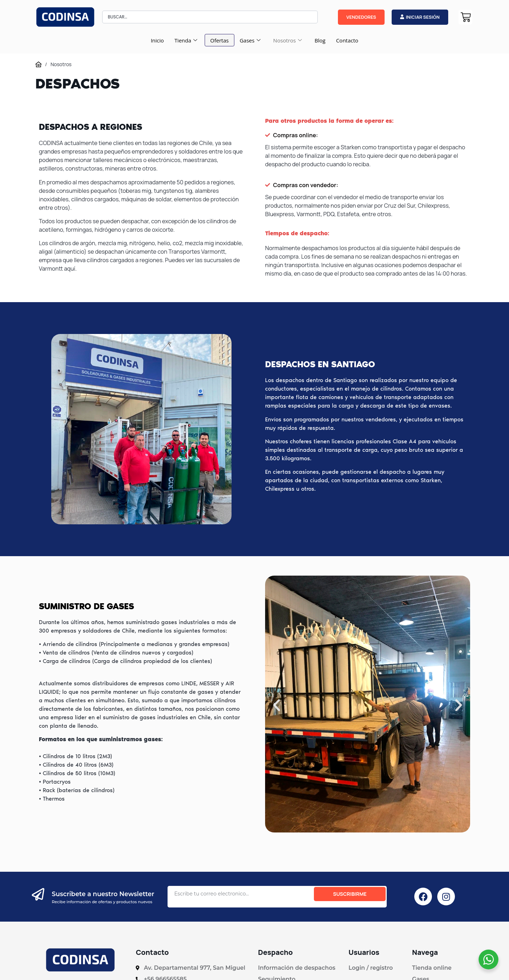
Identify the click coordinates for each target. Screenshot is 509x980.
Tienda (186, 40)
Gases (250, 40)
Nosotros (288, 40)
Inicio (157, 40)
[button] (277, 705)
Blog (320, 40)
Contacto (347, 40)
